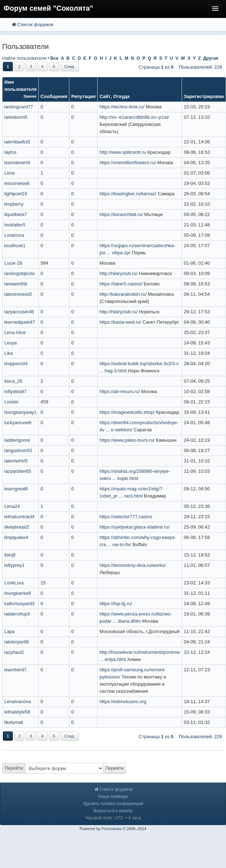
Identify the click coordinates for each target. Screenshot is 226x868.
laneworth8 (16, 284)
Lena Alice (15, 332)
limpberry (14, 204)
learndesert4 (17, 163)
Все (55, 58)
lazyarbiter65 (18, 471)
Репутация (83, 96)
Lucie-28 (13, 263)
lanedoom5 (16, 117)
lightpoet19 (16, 194)
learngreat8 (16, 489)
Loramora (14, 235)
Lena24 (12, 506)
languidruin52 (18, 450)
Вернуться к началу (113, 811)
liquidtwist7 (16, 214)
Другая (211, 58)
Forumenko (112, 829)
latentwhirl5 (16, 461)
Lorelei (11, 402)
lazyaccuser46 (19, 312)
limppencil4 (16, 364)
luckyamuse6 (18, 423)
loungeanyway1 (20, 412)
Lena (9, 173)
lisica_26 (13, 381)
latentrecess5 (18, 294)
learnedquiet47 (20, 322)
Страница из (156, 67)
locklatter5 (15, 225)
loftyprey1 (14, 565)
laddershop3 (17, 614)
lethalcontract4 (19, 517)
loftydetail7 (15, 391)
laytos (10, 152)
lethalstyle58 (17, 712)
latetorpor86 (17, 642)
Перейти (14, 768)
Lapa (9, 631)
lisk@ (10, 555)
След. (70, 67)
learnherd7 (15, 670)
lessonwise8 (17, 183)
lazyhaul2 (14, 652)
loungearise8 (18, 593)
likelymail (14, 722)
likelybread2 (17, 527)
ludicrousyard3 (19, 604)
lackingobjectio (19, 273)
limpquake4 (16, 537)
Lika (9, 353)
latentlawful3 (17, 142)
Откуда (121, 96)
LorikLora (14, 583)
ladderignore (17, 440)
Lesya (11, 343)
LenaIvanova (18, 702)
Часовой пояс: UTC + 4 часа (113, 818)
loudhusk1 (15, 246)
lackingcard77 (19, 107)
